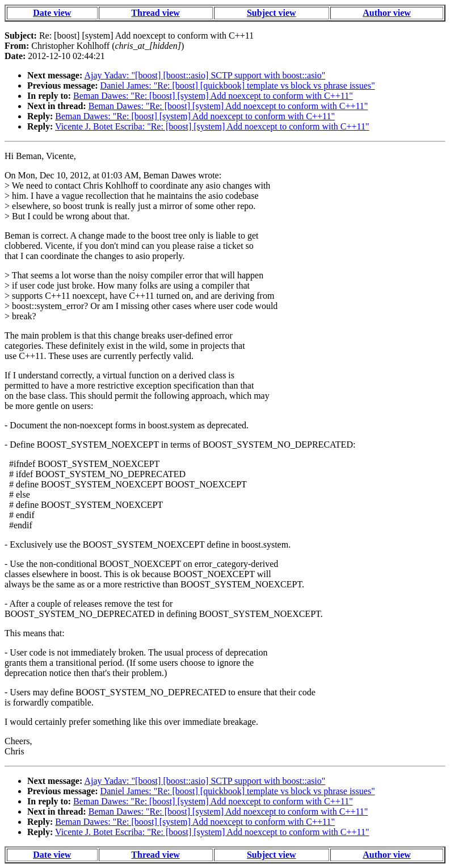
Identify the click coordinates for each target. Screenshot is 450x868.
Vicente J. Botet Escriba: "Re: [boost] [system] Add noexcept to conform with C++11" (212, 126)
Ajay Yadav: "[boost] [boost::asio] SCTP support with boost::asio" (205, 75)
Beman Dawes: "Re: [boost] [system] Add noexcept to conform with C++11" (213, 96)
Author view (387, 13)
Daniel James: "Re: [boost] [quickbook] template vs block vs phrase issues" (238, 85)
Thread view (155, 13)
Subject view (272, 13)
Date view (52, 13)
